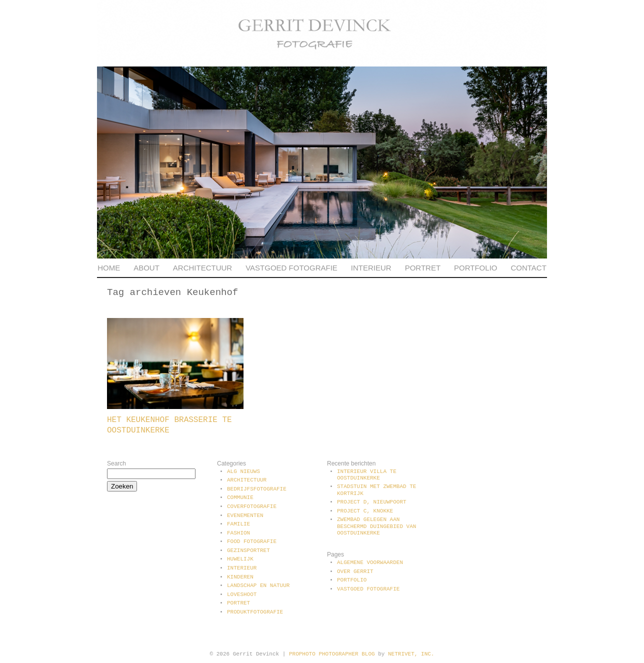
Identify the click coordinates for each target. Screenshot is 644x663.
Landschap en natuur (258, 585)
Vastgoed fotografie (291, 268)
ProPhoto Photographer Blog (332, 654)
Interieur (371, 268)
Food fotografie (252, 541)
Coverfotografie (252, 506)
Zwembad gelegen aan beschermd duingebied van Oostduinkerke (376, 526)
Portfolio (475, 268)
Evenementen (245, 515)
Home (109, 268)
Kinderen (240, 577)
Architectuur (202, 268)
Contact (528, 268)
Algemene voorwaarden (370, 562)
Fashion (238, 533)
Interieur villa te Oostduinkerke (367, 475)
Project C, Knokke (365, 511)
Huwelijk (240, 559)
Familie (238, 524)
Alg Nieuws (243, 471)
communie (240, 497)
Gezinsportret (248, 550)
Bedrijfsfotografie (257, 489)
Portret (423, 268)
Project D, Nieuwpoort (372, 502)
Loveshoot (242, 594)
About (146, 268)
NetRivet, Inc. (411, 654)
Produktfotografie (255, 612)
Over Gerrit (355, 571)
